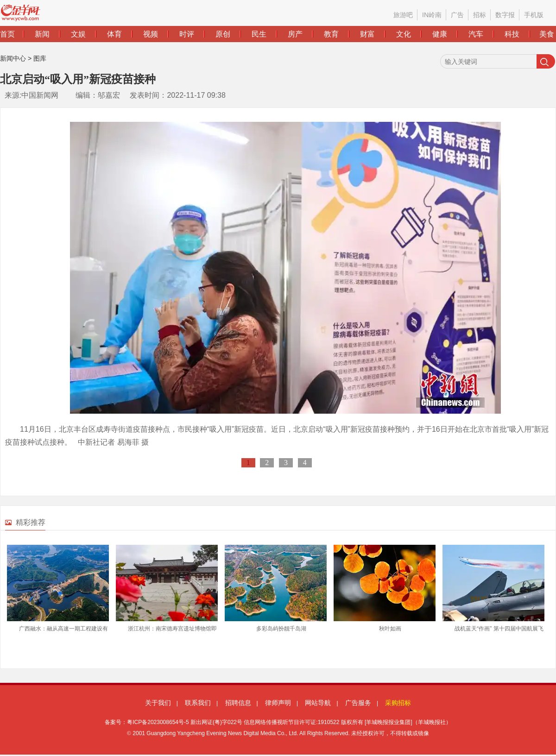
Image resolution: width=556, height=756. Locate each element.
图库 (40, 58)
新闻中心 (13, 58)
